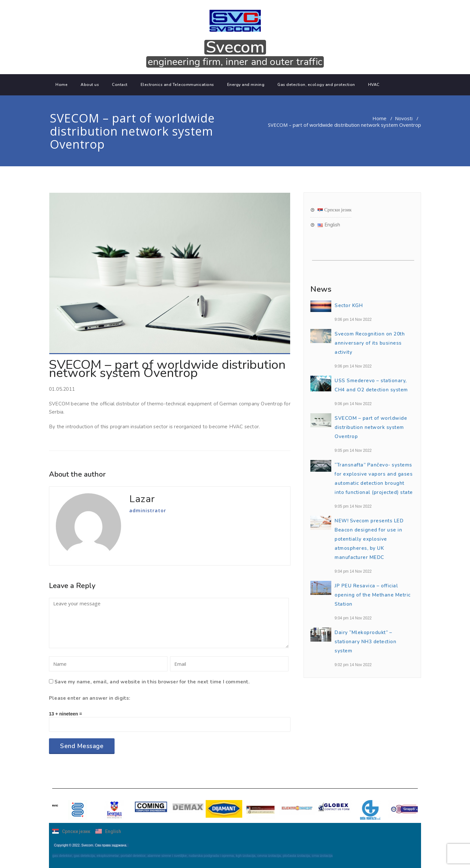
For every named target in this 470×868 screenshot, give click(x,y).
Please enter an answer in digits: (90, 698)
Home (62, 85)
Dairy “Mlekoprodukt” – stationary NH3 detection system (365, 642)
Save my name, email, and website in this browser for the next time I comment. (152, 682)
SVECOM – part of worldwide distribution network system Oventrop (371, 427)
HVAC (374, 85)
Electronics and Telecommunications (177, 85)
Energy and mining (246, 85)
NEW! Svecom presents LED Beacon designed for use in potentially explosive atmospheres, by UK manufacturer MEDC (369, 539)
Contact (120, 85)
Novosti (404, 118)
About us (90, 85)
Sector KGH (349, 305)
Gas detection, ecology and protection (316, 85)
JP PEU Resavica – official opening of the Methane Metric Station (373, 595)
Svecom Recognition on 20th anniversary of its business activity (370, 343)
